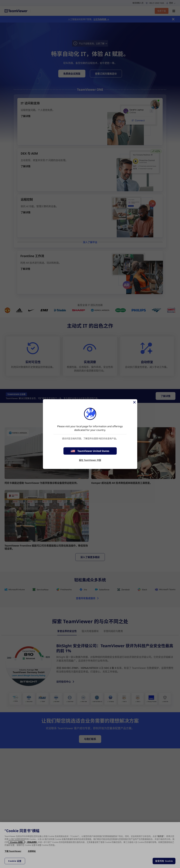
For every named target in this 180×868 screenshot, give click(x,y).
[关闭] (134, 402)
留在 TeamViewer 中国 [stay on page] (90, 460)
